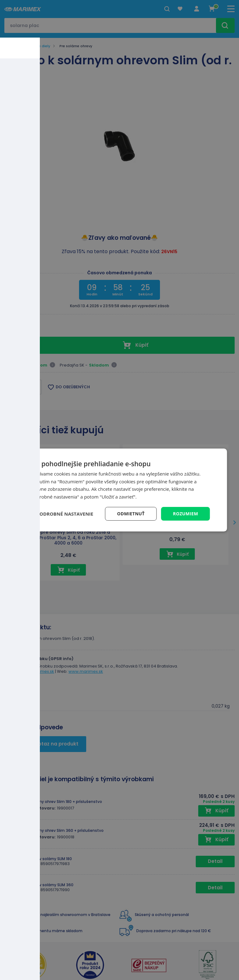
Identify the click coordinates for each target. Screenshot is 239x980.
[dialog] (119, 490)
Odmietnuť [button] (131, 514)
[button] (61, 514)
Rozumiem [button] (185, 514)
